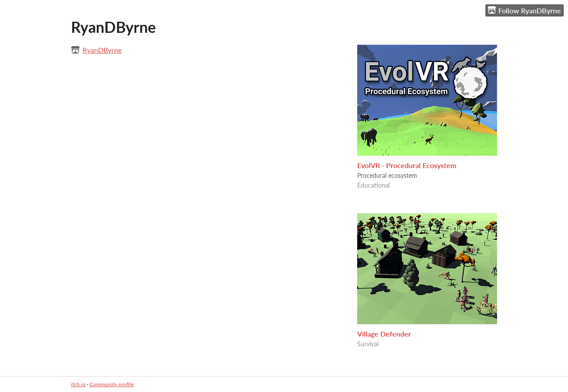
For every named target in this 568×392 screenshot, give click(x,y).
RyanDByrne (102, 50)
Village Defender (384, 334)
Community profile (112, 384)
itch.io (78, 384)
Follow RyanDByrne (524, 10)
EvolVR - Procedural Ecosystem (407, 165)
